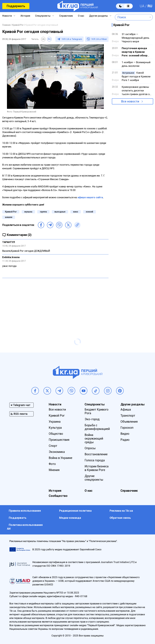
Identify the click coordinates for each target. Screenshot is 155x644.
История (25, 16)
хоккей (89, 212)
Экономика (57, 452)
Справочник (66, 16)
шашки (9, 217)
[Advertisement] (55, 302)
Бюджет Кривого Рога (96, 411)
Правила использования (25, 511)
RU (150, 6)
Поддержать (16, 6)
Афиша (126, 409)
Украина (55, 422)
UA (142, 6)
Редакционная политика (75, 511)
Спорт (53, 446)
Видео (125, 434)
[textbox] (132, 17)
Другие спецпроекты (94, 478)
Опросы (90, 448)
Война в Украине (60, 458)
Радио (125, 440)
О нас (81, 16)
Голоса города (95, 460)
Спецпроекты (43, 16)
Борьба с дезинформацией (97, 427)
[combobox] (132, 17)
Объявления (129, 422)
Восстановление (96, 454)
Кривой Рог (11, 212)
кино (76, 212)
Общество (56, 434)
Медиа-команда (70, 518)
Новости (7, 16)
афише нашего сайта (90, 197)
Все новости (130, 101)
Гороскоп (127, 428)
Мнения (54, 470)
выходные (60, 212)
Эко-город (92, 419)
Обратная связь (120, 518)
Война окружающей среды (94, 439)
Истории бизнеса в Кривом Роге (97, 468)
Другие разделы (99, 16)
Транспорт (128, 416)
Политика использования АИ (25, 527)
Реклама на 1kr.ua (121, 511)
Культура (55, 428)
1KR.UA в (72, 39)
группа (43, 212)
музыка (28, 212)
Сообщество (58, 496)
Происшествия (59, 440)
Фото (52, 464)
